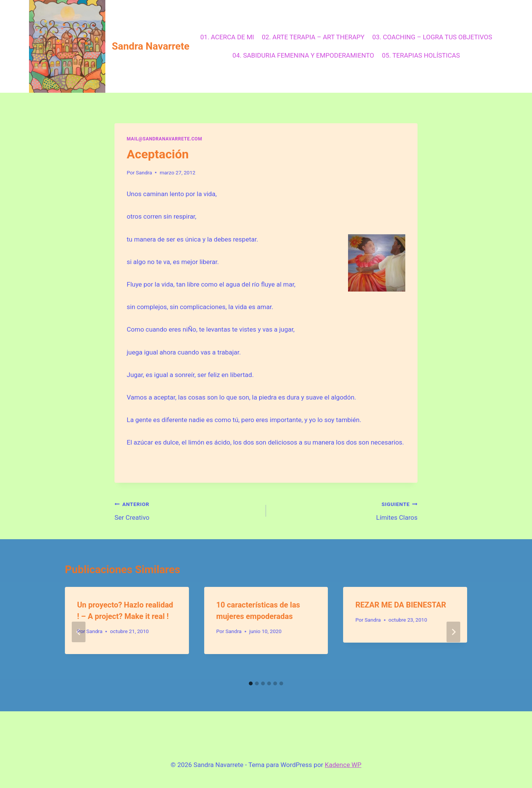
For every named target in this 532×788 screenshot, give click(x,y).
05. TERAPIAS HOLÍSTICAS (421, 55)
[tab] (251, 683)
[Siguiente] (453, 632)
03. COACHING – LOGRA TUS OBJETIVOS (432, 37)
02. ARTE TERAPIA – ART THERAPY (313, 37)
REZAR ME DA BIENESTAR (401, 605)
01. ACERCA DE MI (227, 37)
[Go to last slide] (79, 632)
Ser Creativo (187, 510)
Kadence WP (343, 765)
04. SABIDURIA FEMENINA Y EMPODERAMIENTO (303, 55)
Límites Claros (345, 510)
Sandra (144, 172)
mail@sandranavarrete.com (164, 139)
